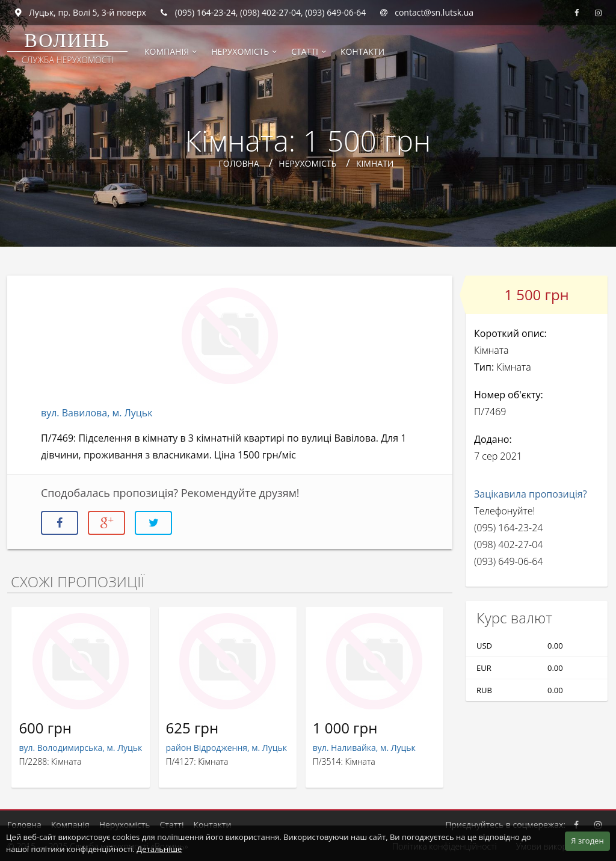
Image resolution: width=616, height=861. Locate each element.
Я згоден (587, 841)
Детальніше (159, 849)
